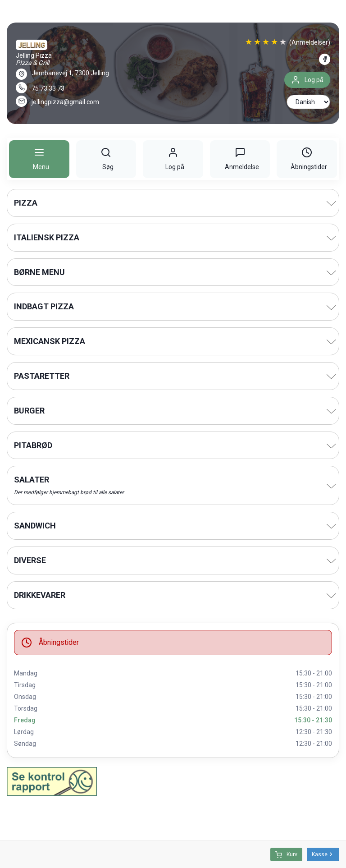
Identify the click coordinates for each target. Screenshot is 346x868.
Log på (307, 80)
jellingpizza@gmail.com (65, 102)
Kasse (323, 854)
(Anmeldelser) (310, 42)
